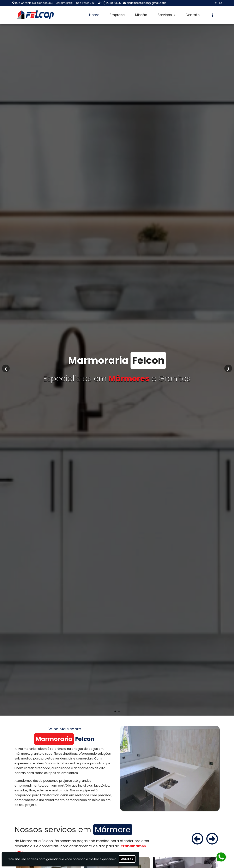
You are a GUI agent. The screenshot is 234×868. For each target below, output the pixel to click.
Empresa (117, 15)
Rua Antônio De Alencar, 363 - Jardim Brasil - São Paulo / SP (55, 3)
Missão (141, 15)
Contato (192, 15)
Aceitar (127, 859)
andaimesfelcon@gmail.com (146, 3)
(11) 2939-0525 (111, 3)
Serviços (166, 15)
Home (94, 15)
